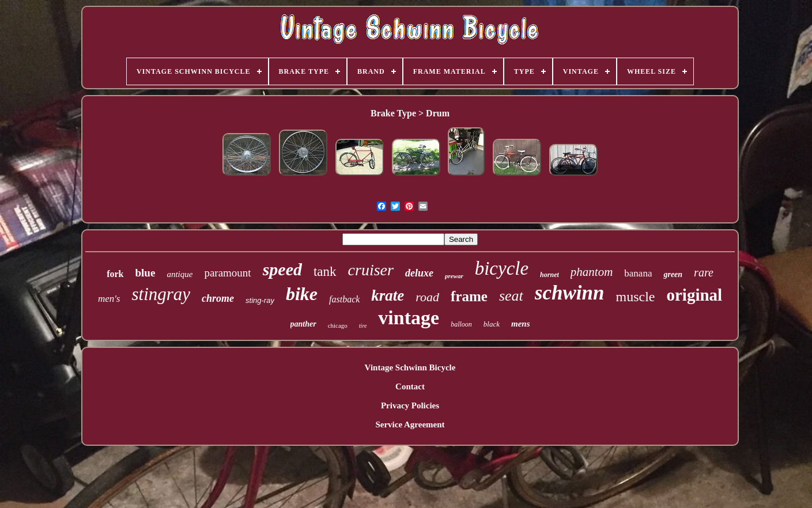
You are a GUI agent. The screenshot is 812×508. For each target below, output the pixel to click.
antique (180, 274)
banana (638, 273)
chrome (218, 298)
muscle (635, 297)
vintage (409, 318)
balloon (461, 324)
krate (388, 295)
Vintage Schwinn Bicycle (410, 367)
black (492, 324)
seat (511, 296)
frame (469, 296)
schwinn (570, 293)
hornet (549, 275)
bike (302, 294)
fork (115, 274)
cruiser (371, 270)
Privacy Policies (410, 405)
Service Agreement (410, 424)
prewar (454, 276)
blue (146, 273)
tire (363, 326)
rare (704, 272)
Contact (410, 386)
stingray (161, 294)
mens (521, 324)
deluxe (419, 273)
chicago (338, 325)
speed (282, 269)
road (427, 297)
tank (325, 272)
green (673, 274)
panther (303, 324)
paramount (227, 273)
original (694, 295)
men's (109, 299)
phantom (592, 272)
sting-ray (260, 300)
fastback (344, 299)
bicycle (502, 268)
